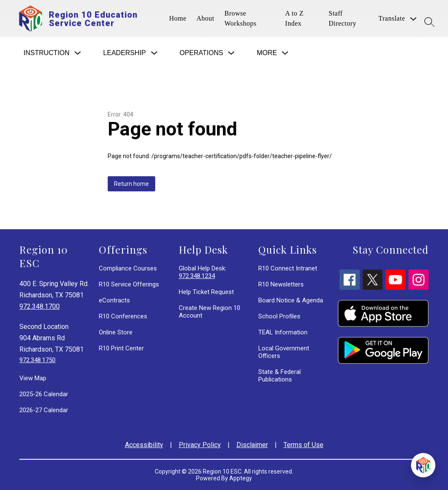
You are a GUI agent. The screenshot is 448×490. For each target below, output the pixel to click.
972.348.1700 (40, 306)
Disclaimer (252, 445)
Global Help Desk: (203, 272)
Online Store (116, 332)
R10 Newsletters (281, 284)
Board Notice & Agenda (291, 300)
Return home (131, 184)
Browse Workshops (241, 18)
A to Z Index (294, 18)
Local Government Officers (284, 352)
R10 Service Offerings (129, 284)
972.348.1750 (37, 360)
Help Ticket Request (206, 292)
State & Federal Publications (280, 376)
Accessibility (144, 445)
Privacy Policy (200, 445)
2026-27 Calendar (44, 410)
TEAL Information (283, 332)
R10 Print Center (121, 348)
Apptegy (241, 478)
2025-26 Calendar (44, 394)
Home (178, 18)
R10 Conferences (123, 316)
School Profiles (279, 316)
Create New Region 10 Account (209, 312)
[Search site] (429, 22)
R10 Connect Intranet (288, 268)
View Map (33, 378)
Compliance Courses (128, 268)
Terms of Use (304, 445)
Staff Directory (342, 18)
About (205, 18)
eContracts (114, 300)
